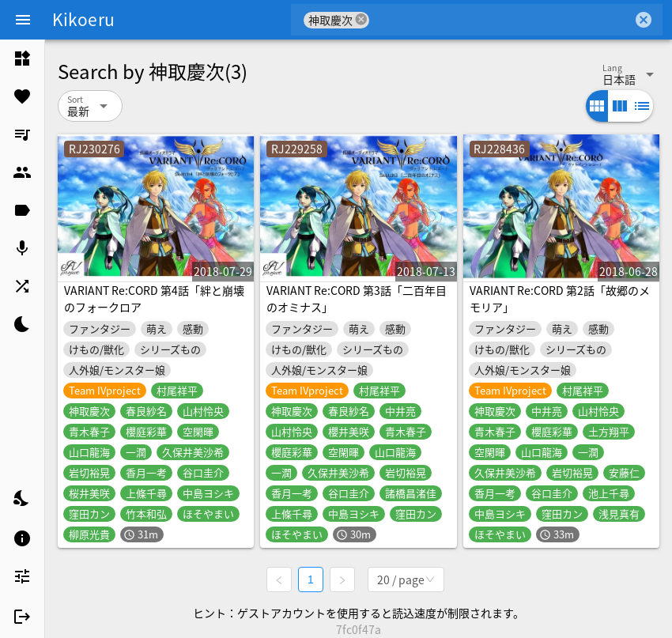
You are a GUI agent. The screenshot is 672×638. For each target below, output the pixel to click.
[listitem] (22, 59)
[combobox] (501, 20)
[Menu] (23, 20)
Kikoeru (83, 19)
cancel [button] (361, 19)
